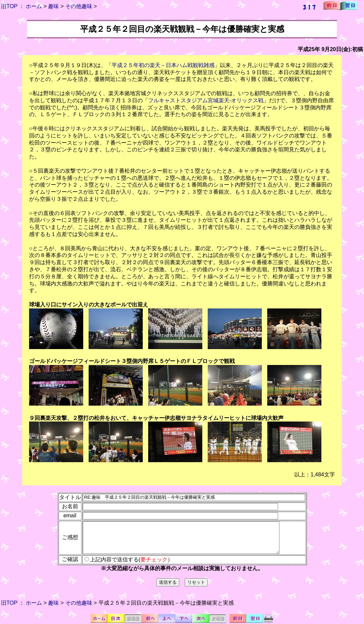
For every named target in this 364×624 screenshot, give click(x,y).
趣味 (53, 6)
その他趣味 (79, 6)
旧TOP (9, 6)
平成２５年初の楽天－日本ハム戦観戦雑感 (163, 65)
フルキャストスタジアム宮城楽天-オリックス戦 (206, 100)
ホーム (34, 6)
